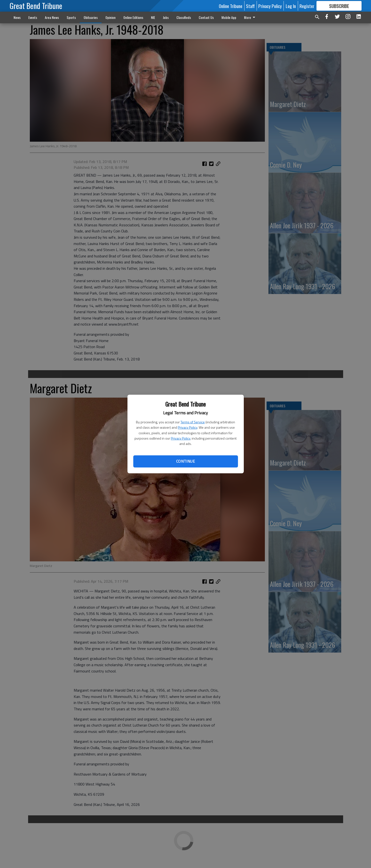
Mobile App (229, 17)
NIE (153, 17)
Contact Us (206, 17)
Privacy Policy (188, 427)
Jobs (166, 17)
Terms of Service (193, 422)
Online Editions (133, 17)
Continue (185, 461)
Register (307, 6)
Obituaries (91, 17)
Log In (291, 6)
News (17, 17)
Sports (71, 17)
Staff (250, 6)
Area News (52, 17)
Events (33, 17)
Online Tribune (231, 6)
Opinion (111, 17)
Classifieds (184, 17)
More (250, 17)
